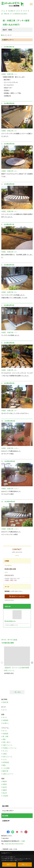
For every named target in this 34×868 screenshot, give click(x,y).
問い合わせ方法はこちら (10, 621)
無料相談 (7, 591)
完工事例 (5, 816)
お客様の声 (6, 821)
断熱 (4, 765)
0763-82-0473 (9, 575)
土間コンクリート (8, 774)
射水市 (5, 787)
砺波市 (5, 781)
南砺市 (5, 790)
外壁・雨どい (7, 742)
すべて (5, 710)
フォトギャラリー (8, 811)
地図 (23, 841)
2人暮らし (6, 723)
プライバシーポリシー (19, 859)
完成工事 (5, 702)
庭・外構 (5, 736)
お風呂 (5, 754)
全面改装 (5, 734)
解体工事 (5, 771)
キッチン (5, 751)
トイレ (5, 759)
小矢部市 (5, 796)
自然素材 (5, 720)
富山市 (5, 793)
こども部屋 (6, 768)
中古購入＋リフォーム (10, 748)
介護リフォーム (7, 745)
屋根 (4, 739)
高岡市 (5, 784)
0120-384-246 (10, 569)
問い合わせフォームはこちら (17, 596)
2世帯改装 (6, 762)
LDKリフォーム (7, 757)
